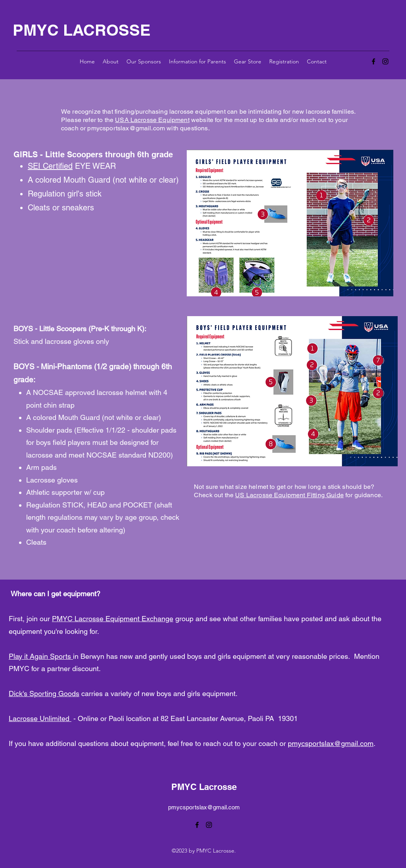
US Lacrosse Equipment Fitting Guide (289, 495)
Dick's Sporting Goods (44, 693)
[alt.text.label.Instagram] (385, 61)
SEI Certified (50, 166)
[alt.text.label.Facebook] (373, 61)
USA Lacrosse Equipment (152, 120)
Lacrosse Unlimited (40, 718)
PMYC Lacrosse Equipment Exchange (113, 619)
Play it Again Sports (41, 656)
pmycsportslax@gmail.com (126, 128)
